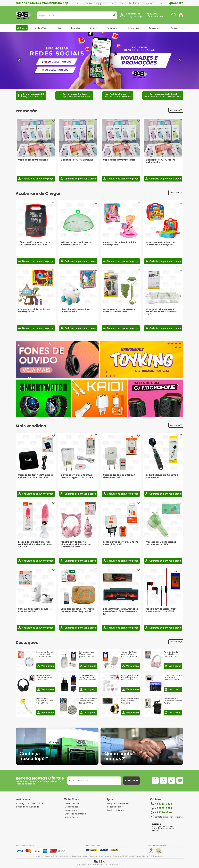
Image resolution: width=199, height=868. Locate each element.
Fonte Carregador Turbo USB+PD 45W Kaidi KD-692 (121, 543)
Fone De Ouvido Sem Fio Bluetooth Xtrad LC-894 (44, 678)
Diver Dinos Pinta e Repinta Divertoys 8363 (75, 311)
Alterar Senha (72, 817)
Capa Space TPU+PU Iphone (33, 160)
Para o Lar (76, 28)
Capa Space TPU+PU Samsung (77, 160)
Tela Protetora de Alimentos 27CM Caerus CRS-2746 (76, 244)
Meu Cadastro (72, 803)
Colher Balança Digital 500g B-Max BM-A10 (162, 476)
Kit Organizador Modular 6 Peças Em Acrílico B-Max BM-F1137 (161, 312)
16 (163, 804)
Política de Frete (115, 807)
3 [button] (101, 83)
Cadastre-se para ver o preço (38, 179)
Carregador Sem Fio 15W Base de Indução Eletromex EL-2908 (36, 476)
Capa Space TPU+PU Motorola (119, 160)
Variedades (176, 28)
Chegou (23, 28)
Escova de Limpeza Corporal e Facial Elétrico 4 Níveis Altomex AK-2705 (35, 544)
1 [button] (95, 83)
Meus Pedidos (71, 807)
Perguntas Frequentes (118, 803)
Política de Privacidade (28, 807)
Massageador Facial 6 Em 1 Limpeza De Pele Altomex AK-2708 (130, 679)
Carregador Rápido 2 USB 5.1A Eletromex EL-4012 (119, 476)
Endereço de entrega (75, 814)
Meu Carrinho (71, 810)
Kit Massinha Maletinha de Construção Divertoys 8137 (160, 244)
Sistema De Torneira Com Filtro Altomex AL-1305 (35, 610)
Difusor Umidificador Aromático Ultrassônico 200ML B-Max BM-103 (121, 611)
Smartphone (155, 28)
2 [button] (98, 83)
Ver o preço (47, 666)
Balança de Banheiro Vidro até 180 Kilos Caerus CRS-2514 (45, 654)
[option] (99, 60)
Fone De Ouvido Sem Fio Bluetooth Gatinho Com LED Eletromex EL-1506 (76, 544)
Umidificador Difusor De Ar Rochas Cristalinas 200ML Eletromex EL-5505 (173, 679)
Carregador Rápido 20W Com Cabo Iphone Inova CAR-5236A (87, 655)
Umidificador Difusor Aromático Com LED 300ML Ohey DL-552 (78, 610)
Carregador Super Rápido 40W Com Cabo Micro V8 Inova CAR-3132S (130, 655)
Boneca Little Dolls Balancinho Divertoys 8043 (119, 244)
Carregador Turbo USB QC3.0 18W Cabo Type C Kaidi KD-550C (78, 476)
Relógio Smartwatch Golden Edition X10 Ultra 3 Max (130, 701)
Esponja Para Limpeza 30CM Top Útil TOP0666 (45, 701)
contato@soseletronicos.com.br (169, 817)
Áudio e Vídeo (41, 28)
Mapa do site (158, 856)
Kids (59, 28)
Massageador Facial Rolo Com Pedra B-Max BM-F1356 (120, 311)
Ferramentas (113, 28)
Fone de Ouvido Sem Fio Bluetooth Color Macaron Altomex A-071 (172, 655)
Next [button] (180, 60)
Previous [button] (19, 60)
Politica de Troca (115, 810)
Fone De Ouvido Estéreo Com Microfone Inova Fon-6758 (161, 610)
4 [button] (104, 83)
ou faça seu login (134, 16)
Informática (134, 28)
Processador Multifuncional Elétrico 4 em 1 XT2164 (161, 543)
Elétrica (93, 28)
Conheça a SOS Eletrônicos (30, 803)
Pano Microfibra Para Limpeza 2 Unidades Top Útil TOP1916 (88, 701)
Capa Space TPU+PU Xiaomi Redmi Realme (161, 161)
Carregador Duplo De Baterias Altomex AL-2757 (173, 701)
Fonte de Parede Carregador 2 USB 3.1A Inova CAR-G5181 (88, 678)
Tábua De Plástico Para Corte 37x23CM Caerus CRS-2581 (34, 244)
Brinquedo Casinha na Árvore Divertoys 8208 (34, 311)
